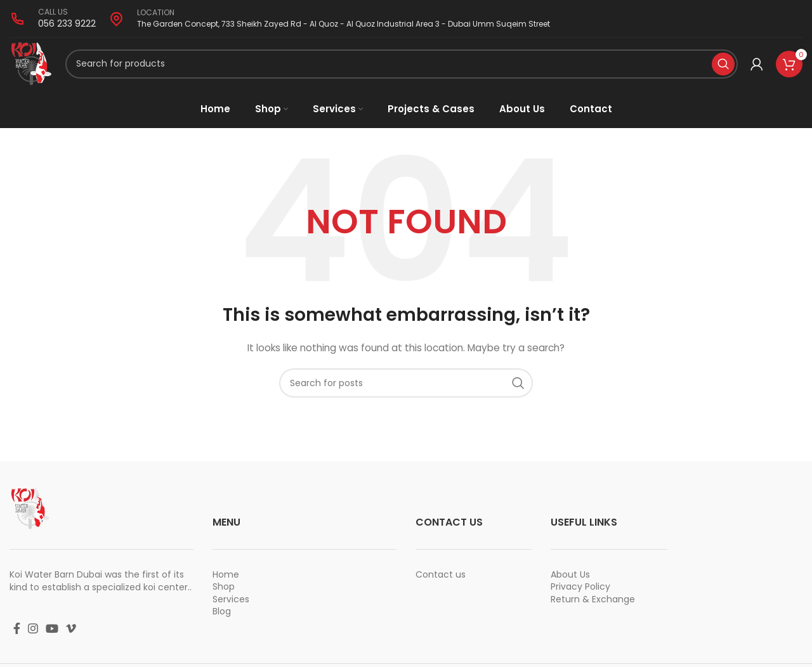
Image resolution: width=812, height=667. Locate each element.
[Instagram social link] (33, 633)
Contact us (441, 580)
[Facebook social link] (17, 633)
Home (226, 580)
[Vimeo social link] (71, 633)
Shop (224, 592)
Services (231, 604)
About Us (570, 580)
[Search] (402, 67)
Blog (222, 617)
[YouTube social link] (52, 633)
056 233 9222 (67, 23)
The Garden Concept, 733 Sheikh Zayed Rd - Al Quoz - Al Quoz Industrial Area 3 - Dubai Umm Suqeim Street (344, 24)
